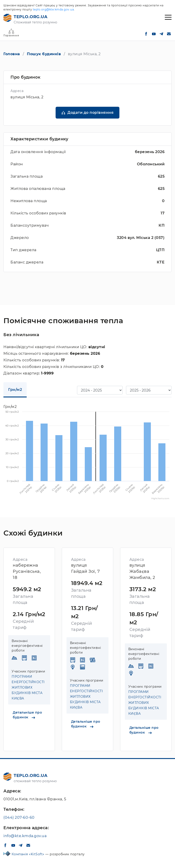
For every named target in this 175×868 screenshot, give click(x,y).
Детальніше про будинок (27, 715)
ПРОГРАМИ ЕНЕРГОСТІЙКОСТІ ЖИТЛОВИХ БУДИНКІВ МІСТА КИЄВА (28, 687)
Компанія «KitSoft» (29, 854)
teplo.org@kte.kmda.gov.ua (53, 9)
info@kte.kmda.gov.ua (25, 836)
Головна (12, 54)
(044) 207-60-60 (19, 817)
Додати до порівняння (90, 113)
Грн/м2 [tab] (15, 390)
